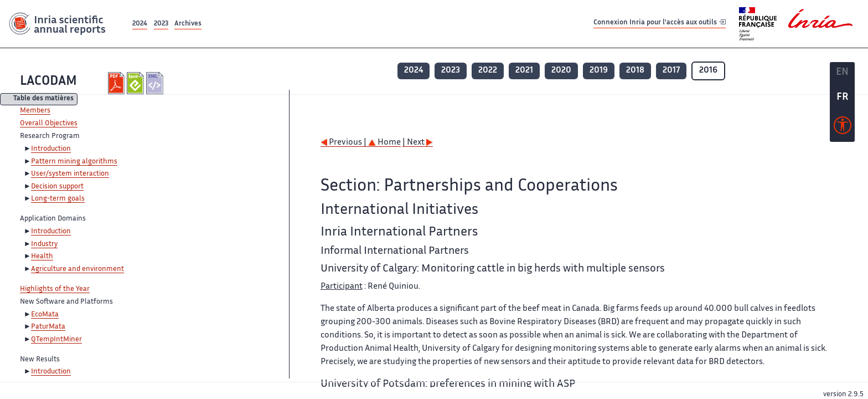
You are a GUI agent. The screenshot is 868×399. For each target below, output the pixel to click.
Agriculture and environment (77, 269)
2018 (635, 71)
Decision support (57, 187)
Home (384, 143)
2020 (561, 71)
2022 (488, 71)
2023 (161, 24)
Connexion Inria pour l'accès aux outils (660, 24)
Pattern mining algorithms (74, 162)
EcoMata (45, 315)
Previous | (344, 143)
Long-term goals (58, 199)
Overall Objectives (49, 124)
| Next (418, 143)
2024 (140, 24)
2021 (524, 71)
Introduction (51, 149)
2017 (671, 71)
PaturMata (48, 327)
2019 (599, 71)
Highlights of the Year (55, 289)
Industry (44, 244)
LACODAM (48, 82)
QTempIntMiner (56, 340)
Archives (188, 24)
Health (42, 257)
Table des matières (43, 99)
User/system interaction (70, 174)
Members (35, 111)
